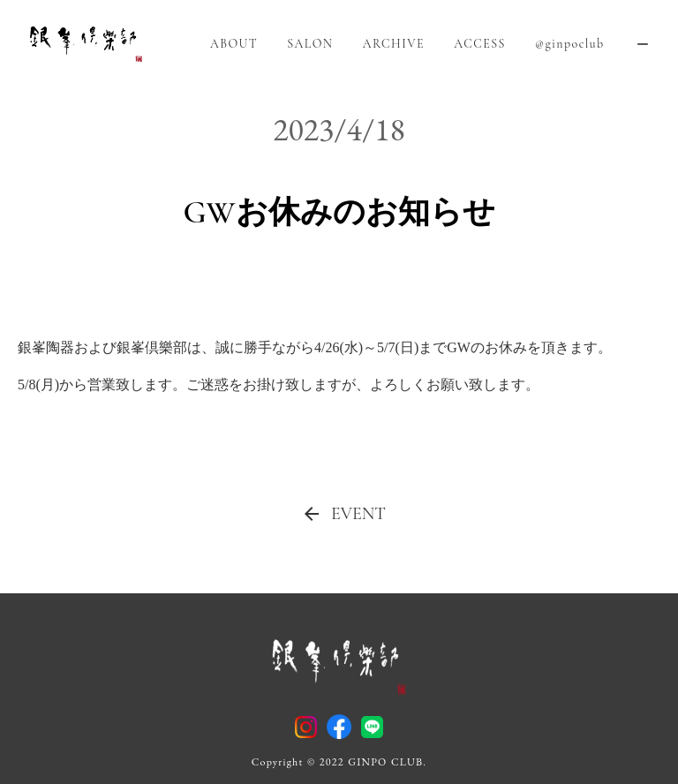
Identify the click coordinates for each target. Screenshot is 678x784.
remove (643, 44)
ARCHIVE (394, 44)
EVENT (358, 514)
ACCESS (480, 44)
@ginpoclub (570, 44)
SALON (310, 44)
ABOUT (234, 44)
